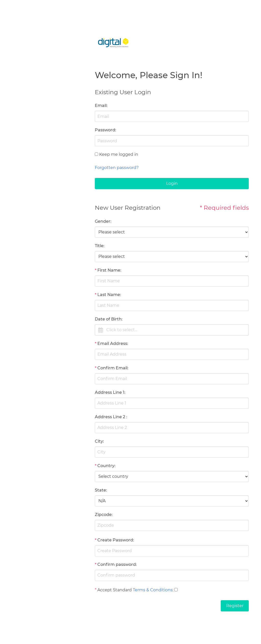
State (100, 490)
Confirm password (117, 564)
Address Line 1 (110, 392)
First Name (109, 270)
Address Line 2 (110, 417)
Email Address (112, 344)
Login (172, 183)
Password (105, 130)
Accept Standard (115, 590)
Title (99, 246)
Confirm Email (112, 368)
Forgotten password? (117, 168)
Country (106, 466)
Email (101, 106)
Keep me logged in (119, 154)
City (99, 441)
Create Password (115, 540)
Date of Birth (108, 319)
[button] (172, 330)
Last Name (109, 295)
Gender (103, 221)
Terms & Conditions (153, 590)
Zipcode (103, 515)
